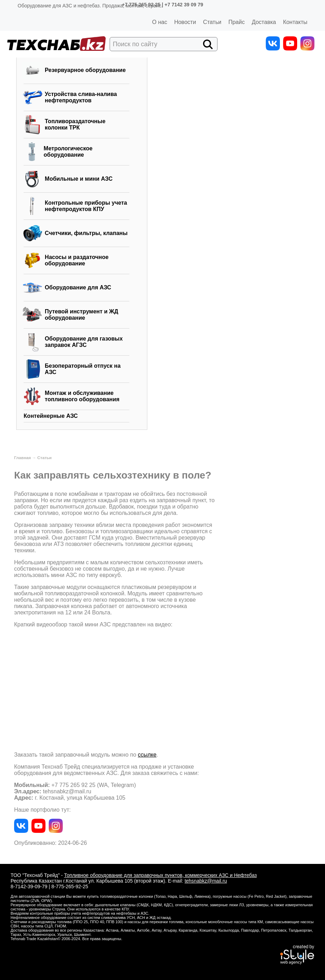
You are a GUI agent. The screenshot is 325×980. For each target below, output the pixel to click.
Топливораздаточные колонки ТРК (75, 124)
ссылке (147, 755)
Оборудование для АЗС (78, 287)
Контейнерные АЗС (51, 416)
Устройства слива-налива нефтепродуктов (81, 97)
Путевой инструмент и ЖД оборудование (81, 315)
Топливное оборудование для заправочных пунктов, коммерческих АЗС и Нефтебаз (161, 875)
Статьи (212, 22)
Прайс (237, 22)
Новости (185, 22)
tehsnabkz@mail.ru (206, 881)
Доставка (264, 22)
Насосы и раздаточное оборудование (77, 260)
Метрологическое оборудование (68, 152)
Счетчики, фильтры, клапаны (86, 233)
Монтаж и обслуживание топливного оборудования (82, 396)
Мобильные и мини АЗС (79, 179)
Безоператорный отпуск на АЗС (83, 369)
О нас (160, 22)
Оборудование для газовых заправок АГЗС (84, 342)
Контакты (295, 22)
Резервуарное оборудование (85, 70)
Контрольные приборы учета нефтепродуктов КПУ (86, 206)
